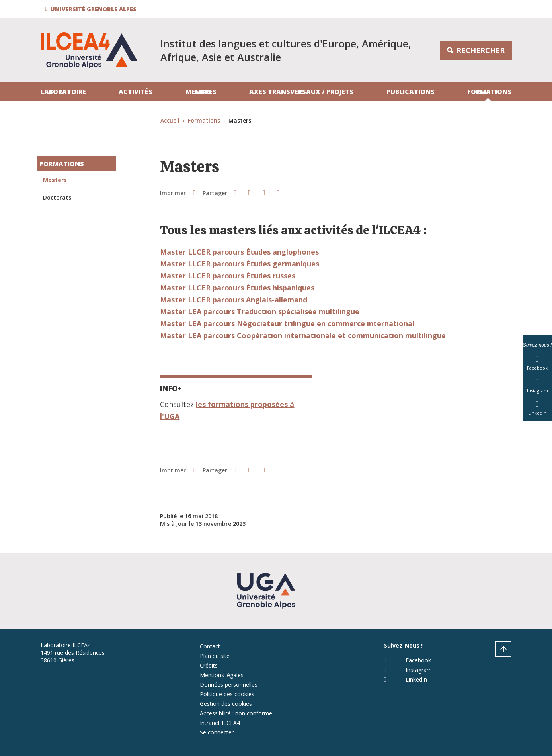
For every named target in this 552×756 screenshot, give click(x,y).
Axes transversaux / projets (301, 92)
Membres (201, 92)
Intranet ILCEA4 (220, 723)
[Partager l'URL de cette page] (278, 193)
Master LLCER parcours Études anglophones (239, 252)
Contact (210, 646)
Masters (55, 180)
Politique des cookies (227, 694)
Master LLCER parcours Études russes (228, 276)
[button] (92, 9)
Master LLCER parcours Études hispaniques (237, 288)
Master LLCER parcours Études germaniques (240, 264)
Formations (489, 92)
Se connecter (217, 732)
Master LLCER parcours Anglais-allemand (234, 300)
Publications (411, 92)
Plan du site (215, 656)
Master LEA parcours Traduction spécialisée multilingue (260, 311)
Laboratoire (63, 92)
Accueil (170, 120)
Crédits (209, 665)
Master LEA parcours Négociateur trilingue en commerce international (287, 323)
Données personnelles (229, 685)
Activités (136, 92)
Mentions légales (222, 675)
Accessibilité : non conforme (236, 713)
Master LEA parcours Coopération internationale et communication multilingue (303, 335)
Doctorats (57, 197)
